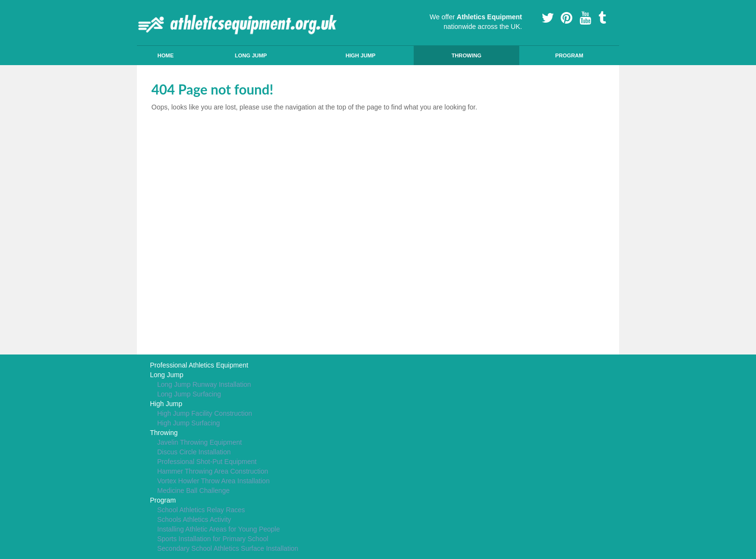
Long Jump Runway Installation (204, 384)
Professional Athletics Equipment (199, 365)
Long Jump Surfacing (189, 394)
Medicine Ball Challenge (193, 491)
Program (569, 55)
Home (166, 55)
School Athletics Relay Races (201, 510)
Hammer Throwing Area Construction (213, 471)
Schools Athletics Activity (194, 519)
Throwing (466, 55)
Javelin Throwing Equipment (200, 442)
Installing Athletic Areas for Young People (219, 529)
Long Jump (251, 55)
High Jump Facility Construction (205, 413)
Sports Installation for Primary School (213, 539)
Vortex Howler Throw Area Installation (213, 481)
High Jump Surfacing (189, 423)
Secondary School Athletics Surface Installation (228, 548)
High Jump (361, 55)
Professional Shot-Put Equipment (207, 462)
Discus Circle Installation (194, 452)
